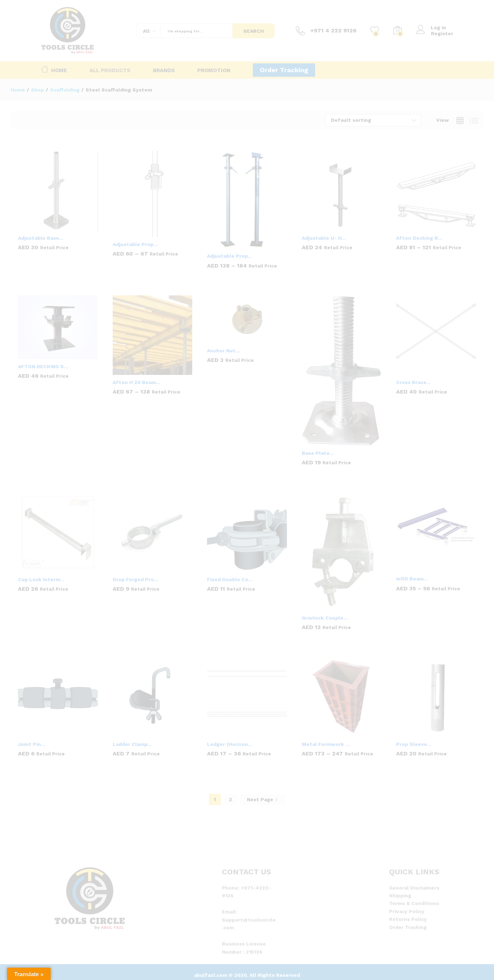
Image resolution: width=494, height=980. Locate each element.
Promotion (214, 71)
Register (442, 33)
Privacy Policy (407, 911)
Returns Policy (408, 919)
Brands (164, 71)
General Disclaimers (414, 888)
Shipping (400, 896)
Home (54, 69)
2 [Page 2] (230, 799)
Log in (431, 28)
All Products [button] (110, 71)
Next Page (262, 799)
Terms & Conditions (414, 903)
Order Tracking (284, 70)
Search (254, 31)
